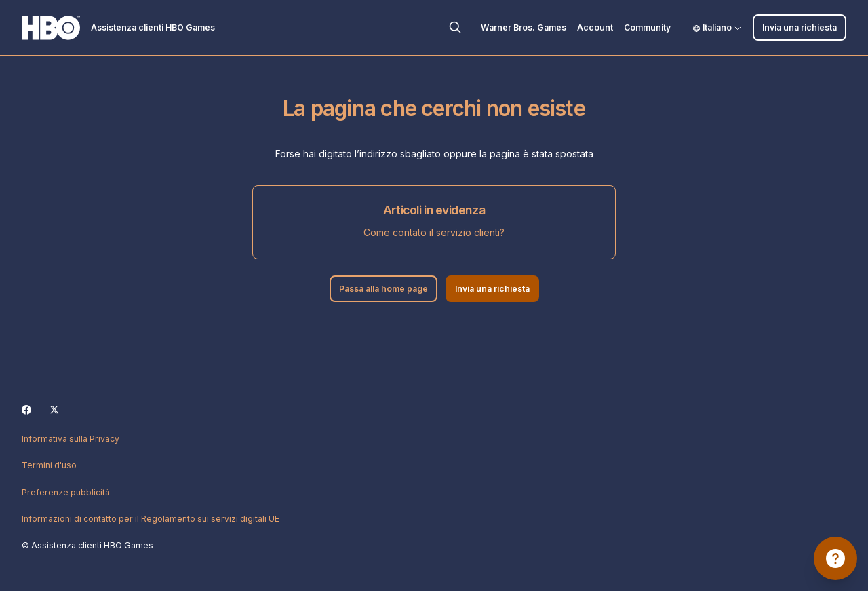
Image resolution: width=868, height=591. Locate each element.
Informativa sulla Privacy (71, 439)
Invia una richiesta (800, 27)
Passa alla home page (383, 289)
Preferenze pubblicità (66, 492)
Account (595, 27)
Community (647, 27)
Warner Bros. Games (524, 27)
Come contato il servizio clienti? (434, 232)
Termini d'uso (49, 465)
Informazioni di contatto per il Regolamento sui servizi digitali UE (151, 519)
